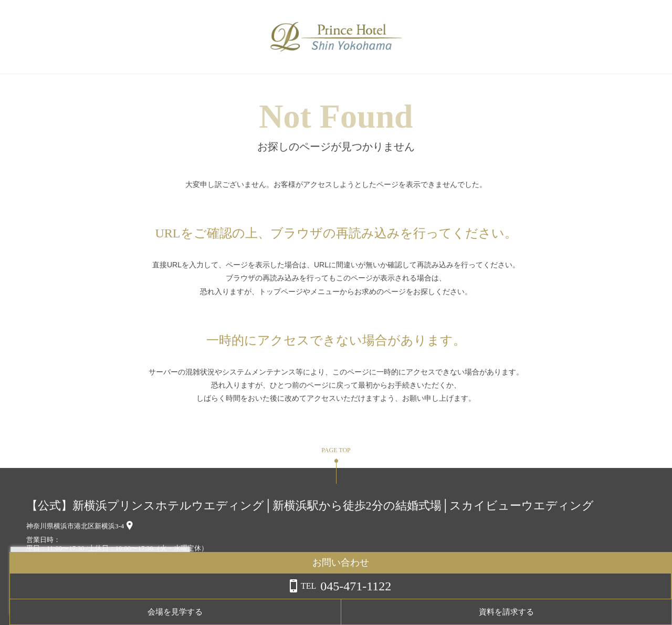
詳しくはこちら (107, 598)
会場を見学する (546, 612)
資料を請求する (630, 612)
